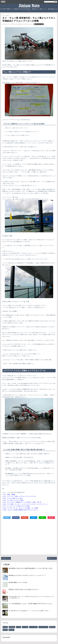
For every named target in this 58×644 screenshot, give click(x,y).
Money (12, 627)
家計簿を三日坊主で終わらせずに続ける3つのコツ (24, 590)
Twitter (7, 518)
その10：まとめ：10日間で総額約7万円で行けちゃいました (20, 510)
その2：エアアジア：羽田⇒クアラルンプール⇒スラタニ (19, 496)
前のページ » (52, 558)
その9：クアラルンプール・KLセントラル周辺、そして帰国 (20, 508)
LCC (5, 627)
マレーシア (33, 627)
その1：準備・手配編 (9, 494)
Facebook (16, 518)
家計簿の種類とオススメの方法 (18, 582)
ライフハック (43, 627)
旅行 (11, 630)
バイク (25, 627)
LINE (42, 518)
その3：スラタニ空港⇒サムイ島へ (13, 498)
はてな (33, 518)
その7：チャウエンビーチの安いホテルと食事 (16, 506)
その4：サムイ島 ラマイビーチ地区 (13, 500)
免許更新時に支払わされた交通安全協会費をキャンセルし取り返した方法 (31, 568)
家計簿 (52, 627)
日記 (5, 630)
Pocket (51, 518)
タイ (19, 627)
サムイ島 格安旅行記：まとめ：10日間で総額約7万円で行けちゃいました (31, 604)
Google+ (25, 518)
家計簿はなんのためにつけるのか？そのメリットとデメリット (27, 575)
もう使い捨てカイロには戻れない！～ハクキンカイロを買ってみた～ (29, 611)
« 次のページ (6, 558)
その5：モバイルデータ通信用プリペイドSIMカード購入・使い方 (22, 502)
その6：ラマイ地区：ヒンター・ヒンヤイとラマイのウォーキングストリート (25, 504)
